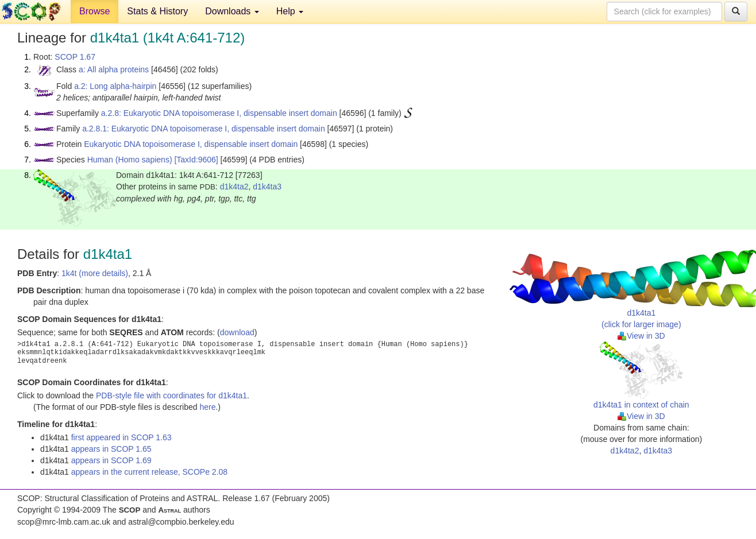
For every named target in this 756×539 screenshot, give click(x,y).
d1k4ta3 (267, 187)
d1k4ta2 (234, 187)
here (207, 407)
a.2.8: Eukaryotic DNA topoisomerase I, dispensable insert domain (219, 113)
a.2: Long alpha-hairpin (115, 86)
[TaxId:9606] (196, 160)
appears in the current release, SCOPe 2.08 (149, 472)
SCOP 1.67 (75, 57)
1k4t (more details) (95, 273)
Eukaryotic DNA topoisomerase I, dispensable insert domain (191, 144)
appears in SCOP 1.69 (111, 460)
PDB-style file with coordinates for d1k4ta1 (171, 395)
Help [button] (290, 11)
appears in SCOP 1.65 (111, 449)
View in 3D (641, 336)
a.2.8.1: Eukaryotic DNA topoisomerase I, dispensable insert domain (204, 129)
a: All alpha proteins (114, 69)
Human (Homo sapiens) (130, 160)
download (237, 332)
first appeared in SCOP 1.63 (122, 437)
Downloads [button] (232, 11)
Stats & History (157, 11)
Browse (95, 11)
